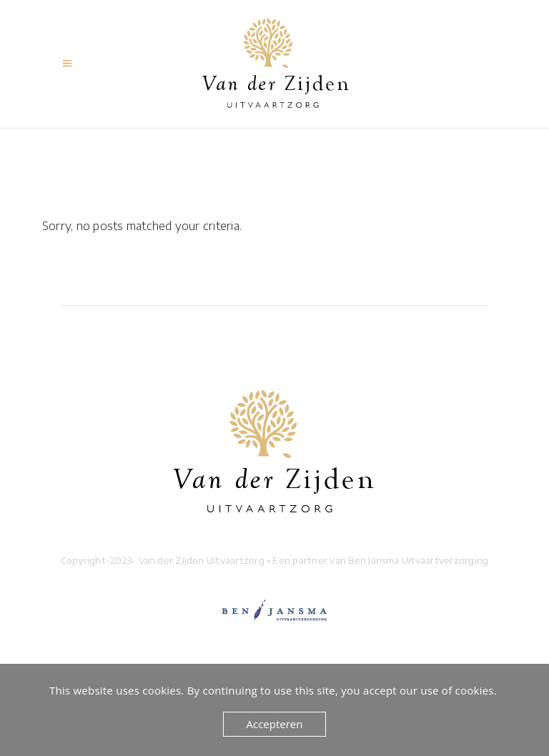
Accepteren (275, 724)
